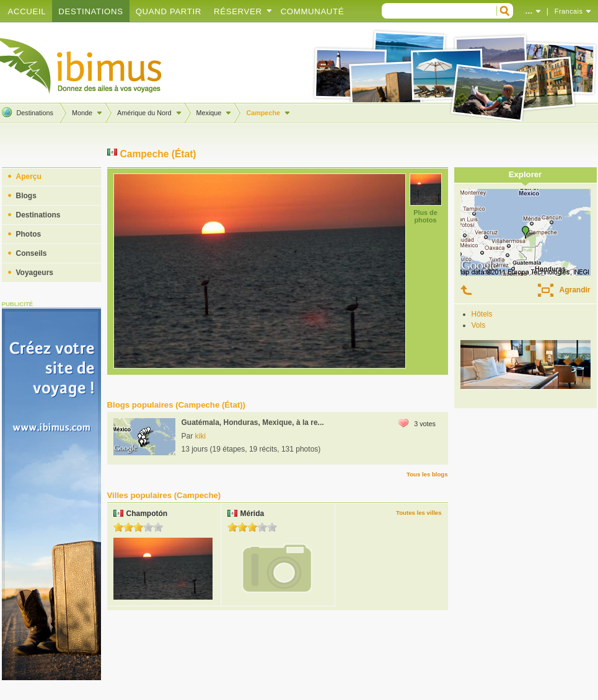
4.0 (148, 527)
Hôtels (482, 314)
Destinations (90, 11)
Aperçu (29, 177)
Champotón (147, 514)
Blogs (26, 196)
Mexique (209, 113)
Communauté (313, 11)
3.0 (138, 527)
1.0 (118, 527)
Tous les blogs (427, 474)
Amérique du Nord (144, 113)
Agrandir (574, 290)
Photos (29, 234)
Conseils (32, 253)
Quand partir (169, 11)
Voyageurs (35, 273)
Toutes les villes (419, 513)
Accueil (27, 11)
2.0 (128, 527)
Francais (569, 11)
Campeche (263, 113)
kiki (200, 436)
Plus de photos (425, 216)
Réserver (238, 11)
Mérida (253, 514)
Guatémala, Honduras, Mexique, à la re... (253, 422)
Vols (479, 325)
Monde (82, 113)
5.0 (158, 527)
